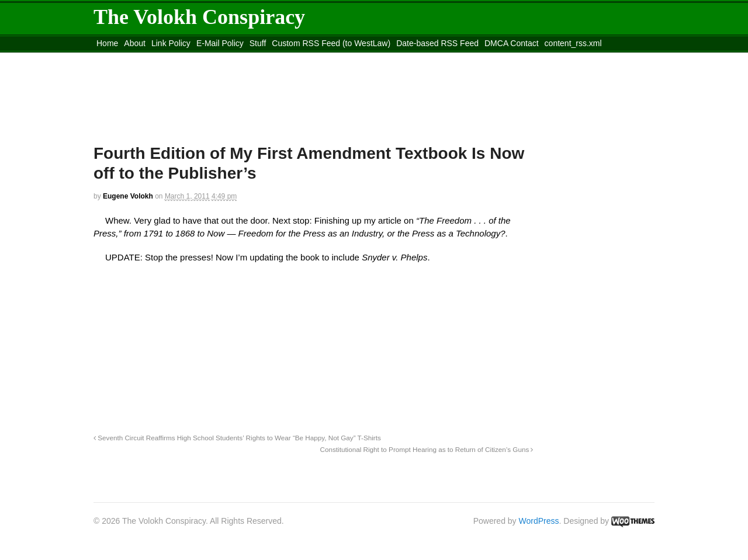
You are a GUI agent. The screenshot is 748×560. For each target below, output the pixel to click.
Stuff (258, 43)
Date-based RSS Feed (437, 43)
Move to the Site (158, 58)
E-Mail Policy (220, 43)
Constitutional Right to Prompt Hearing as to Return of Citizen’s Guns (427, 449)
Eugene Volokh (128, 196)
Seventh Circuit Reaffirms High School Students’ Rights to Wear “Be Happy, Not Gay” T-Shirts (237, 438)
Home (107, 43)
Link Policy (171, 43)
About (135, 43)
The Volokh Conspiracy (199, 17)
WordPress (539, 521)
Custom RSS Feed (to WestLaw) (331, 43)
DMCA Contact (512, 43)
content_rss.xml (573, 43)
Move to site (263, 58)
